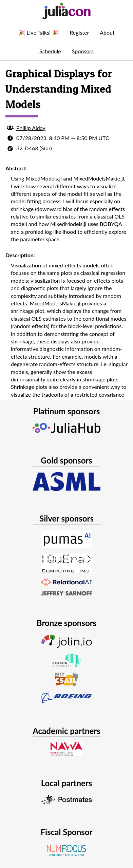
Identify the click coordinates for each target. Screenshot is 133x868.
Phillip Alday (31, 128)
